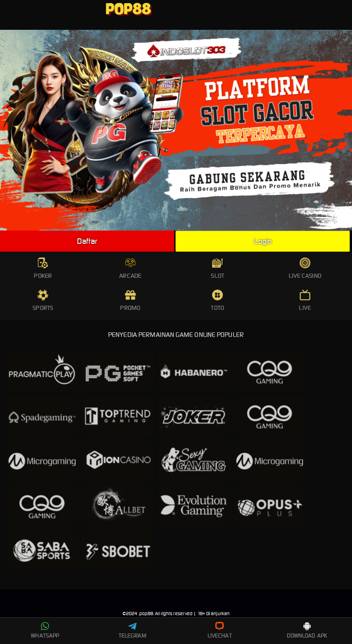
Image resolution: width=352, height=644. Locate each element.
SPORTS (43, 300)
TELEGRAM (132, 630)
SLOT (217, 268)
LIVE (305, 300)
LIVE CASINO (305, 268)
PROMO (130, 300)
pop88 (146, 614)
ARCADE (130, 268)
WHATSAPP (45, 630)
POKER (43, 268)
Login (263, 241)
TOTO (217, 300)
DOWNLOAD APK (307, 630)
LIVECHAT (220, 630)
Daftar (87, 241)
